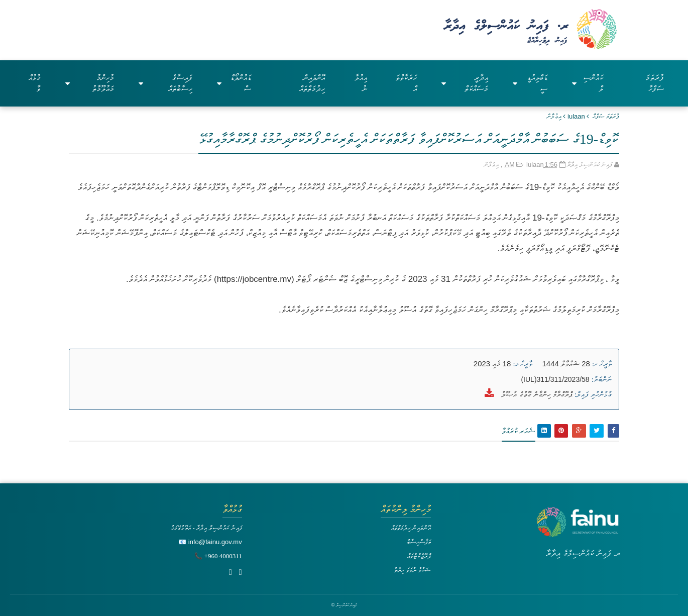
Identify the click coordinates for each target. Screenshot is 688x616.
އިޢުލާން (554, 116)
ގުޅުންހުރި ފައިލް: (593, 394)
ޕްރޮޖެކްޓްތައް (419, 556)
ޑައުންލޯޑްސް (234, 83)
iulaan (576, 116)
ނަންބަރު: (602, 379)
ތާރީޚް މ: (523, 364)
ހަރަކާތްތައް (406, 83)
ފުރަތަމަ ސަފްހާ (655, 83)
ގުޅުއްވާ (35, 83)
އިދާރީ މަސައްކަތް (465, 83)
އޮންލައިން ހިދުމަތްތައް (312, 83)
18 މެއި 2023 (492, 364)
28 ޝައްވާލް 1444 (566, 364)
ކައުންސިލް (588, 83)
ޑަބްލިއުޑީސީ (530, 83)
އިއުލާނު (361, 83)
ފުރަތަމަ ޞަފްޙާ (606, 116)
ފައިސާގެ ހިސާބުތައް (165, 83)
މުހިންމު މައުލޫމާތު (90, 83)
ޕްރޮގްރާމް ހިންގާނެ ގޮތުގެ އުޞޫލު (536, 394)
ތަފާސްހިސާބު (419, 542)
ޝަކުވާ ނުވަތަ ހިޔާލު (412, 570)
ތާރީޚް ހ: (602, 364)
